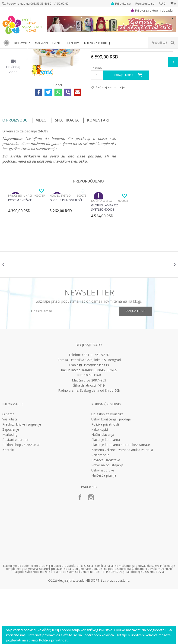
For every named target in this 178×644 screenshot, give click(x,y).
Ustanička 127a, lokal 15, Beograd (95, 415)
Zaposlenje (11, 485)
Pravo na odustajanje (107, 520)
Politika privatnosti (105, 480)
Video (41, 171)
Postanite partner (15, 495)
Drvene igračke (118, 52)
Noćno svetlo (60, 247)
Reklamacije (100, 510)
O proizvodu (15, 171)
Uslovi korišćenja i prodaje (111, 474)
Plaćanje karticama (106, 495)
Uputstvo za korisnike (107, 469)
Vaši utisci (10, 474)
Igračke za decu (43, 52)
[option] (13, 75)
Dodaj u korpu (124, 127)
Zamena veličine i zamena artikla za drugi (122, 505)
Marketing (10, 490)
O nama (8, 469)
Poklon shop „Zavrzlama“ (21, 500)
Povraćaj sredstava (106, 515)
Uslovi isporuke (103, 525)
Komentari (98, 171)
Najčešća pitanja (104, 531)
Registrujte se (145, 3)
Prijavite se (140, 366)
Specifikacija (67, 171)
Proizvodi (24, 52)
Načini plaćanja (103, 490)
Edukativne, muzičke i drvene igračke (81, 52)
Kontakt (8, 505)
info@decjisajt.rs (97, 420)
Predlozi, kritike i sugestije (22, 480)
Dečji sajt (8, 52)
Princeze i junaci (20, 247)
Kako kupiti (100, 485)
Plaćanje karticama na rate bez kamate (121, 500)
